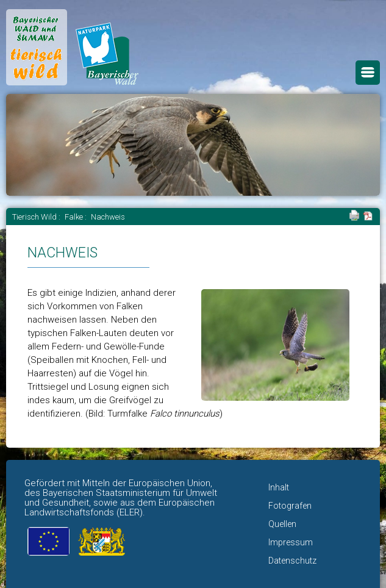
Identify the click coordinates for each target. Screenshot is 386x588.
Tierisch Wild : (37, 217)
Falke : (77, 217)
